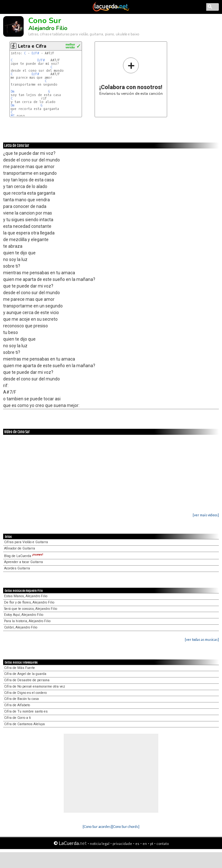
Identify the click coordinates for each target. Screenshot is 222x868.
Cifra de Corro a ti (18, 718)
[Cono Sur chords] (126, 826)
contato (163, 844)
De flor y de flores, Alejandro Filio (29, 602)
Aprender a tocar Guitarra (23, 562)
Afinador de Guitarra (20, 548)
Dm (12, 91)
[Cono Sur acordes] (97, 826)
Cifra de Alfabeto (17, 705)
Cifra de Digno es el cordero (25, 693)
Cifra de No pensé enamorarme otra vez (35, 686)
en (145, 844)
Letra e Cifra (32, 46)
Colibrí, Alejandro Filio (21, 627)
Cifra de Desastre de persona (27, 680)
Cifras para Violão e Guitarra (26, 542)
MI (13, 116)
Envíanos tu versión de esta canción (131, 76)
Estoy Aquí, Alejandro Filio (24, 615)
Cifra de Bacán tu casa (21, 699)
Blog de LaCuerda (24, 556)
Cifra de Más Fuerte (20, 668)
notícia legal (100, 844)
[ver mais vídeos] (206, 515)
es (137, 844)
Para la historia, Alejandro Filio (27, 621)
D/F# (35, 53)
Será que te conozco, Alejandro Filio (31, 609)
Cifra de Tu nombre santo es (26, 711)
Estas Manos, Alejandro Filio (26, 596)
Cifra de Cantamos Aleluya (24, 724)
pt (152, 844)
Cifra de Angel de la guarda (25, 674)
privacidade (122, 844)
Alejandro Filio (48, 28)
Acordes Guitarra (17, 568)
